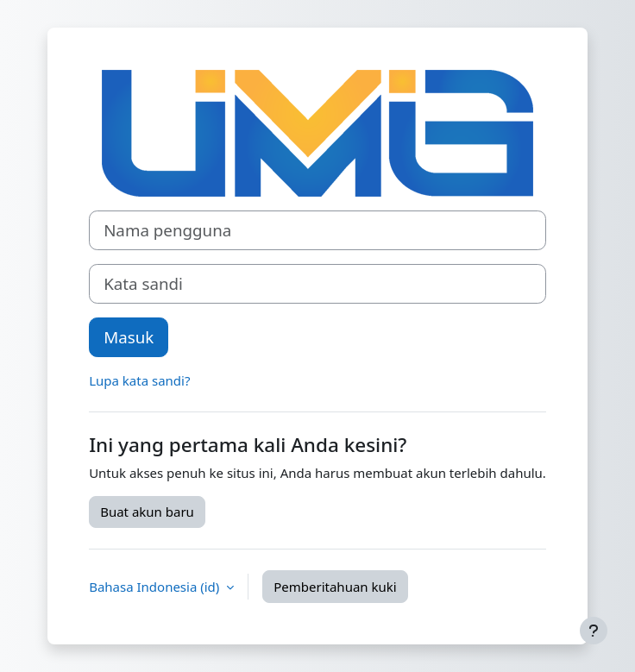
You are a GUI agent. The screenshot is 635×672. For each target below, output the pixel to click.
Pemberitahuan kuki (335, 587)
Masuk (129, 337)
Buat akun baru (147, 512)
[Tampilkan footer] (594, 631)
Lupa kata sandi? (139, 380)
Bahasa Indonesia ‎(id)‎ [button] (156, 587)
